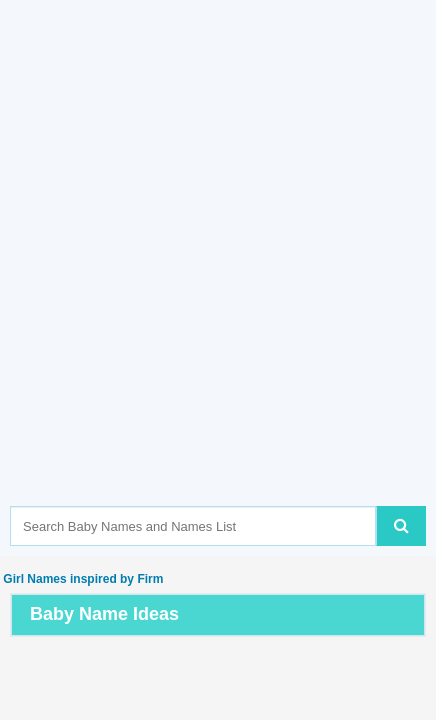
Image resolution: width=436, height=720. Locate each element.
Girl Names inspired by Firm (81, 579)
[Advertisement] (218, 283)
